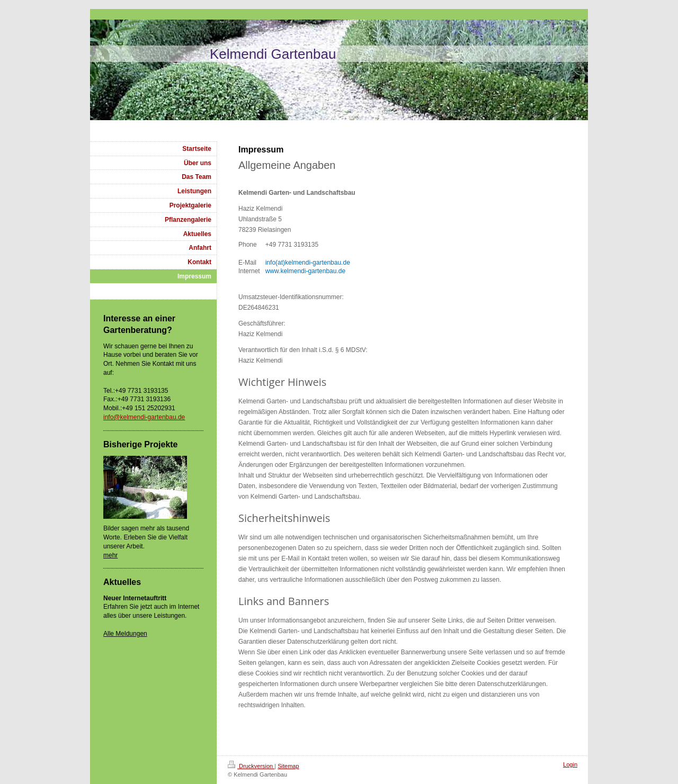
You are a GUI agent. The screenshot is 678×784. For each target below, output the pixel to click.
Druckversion (251, 766)
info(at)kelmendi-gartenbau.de (308, 263)
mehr (110, 555)
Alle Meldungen (125, 634)
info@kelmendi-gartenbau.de (144, 417)
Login (570, 764)
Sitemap (288, 766)
